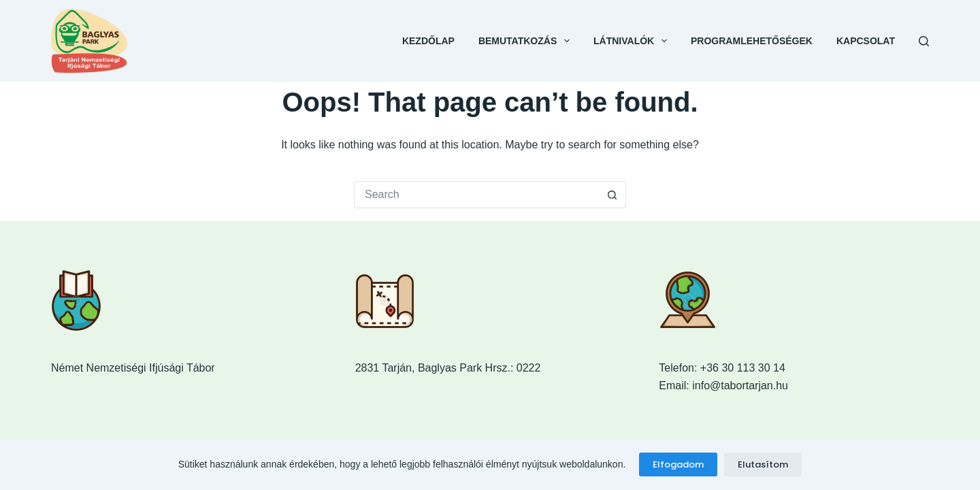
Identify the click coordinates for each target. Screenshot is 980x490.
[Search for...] (476, 195)
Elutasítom (763, 464)
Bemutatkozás (527, 41)
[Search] (924, 41)
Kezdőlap (428, 41)
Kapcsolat (866, 41)
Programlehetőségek (752, 41)
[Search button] (612, 195)
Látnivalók (633, 41)
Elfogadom (678, 464)
